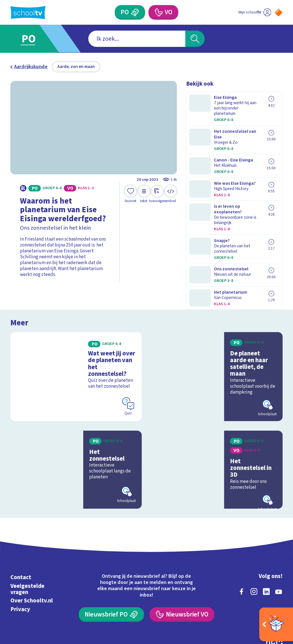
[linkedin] (266, 549)
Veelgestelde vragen (27, 547)
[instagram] (254, 549)
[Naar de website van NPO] (279, 12)
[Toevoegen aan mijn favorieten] (130, 194)
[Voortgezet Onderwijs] (158, 12)
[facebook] (242, 549)
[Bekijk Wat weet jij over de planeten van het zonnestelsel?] (76, 339)
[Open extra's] (276, 624)
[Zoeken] (195, 39)
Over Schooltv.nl (32, 559)
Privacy (20, 567)
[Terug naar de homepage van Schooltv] (28, 12)
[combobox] (137, 39)
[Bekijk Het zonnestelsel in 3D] (217, 427)
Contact (21, 535)
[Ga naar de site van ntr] (274, 599)
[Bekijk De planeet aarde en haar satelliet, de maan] (217, 339)
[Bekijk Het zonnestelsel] (76, 427)
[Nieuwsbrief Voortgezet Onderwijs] (182, 572)
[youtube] (279, 549)
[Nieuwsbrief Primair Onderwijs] (111, 572)
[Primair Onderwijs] (135, 12)
